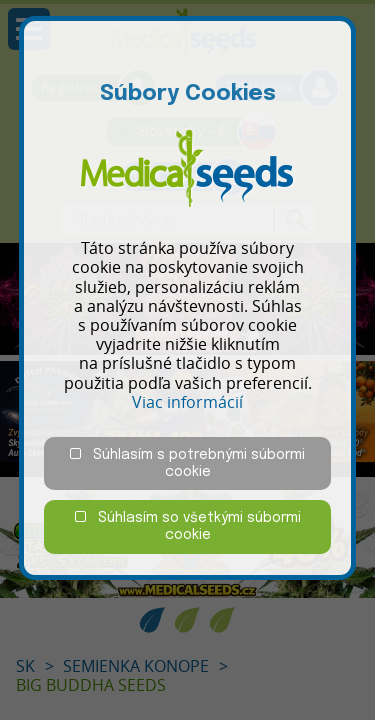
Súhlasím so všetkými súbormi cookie (188, 526)
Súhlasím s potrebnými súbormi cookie (187, 463)
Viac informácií (187, 402)
